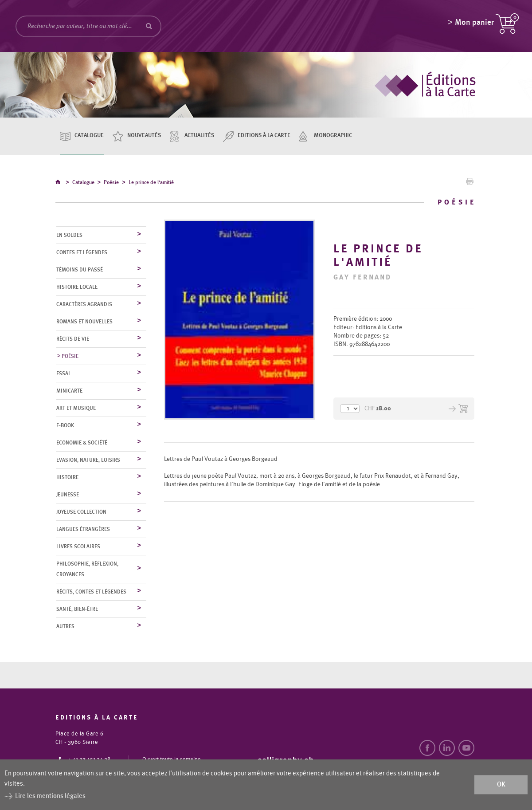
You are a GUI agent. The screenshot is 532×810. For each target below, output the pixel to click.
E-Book (65, 426)
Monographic (333, 136)
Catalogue (89, 136)
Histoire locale (77, 287)
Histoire (67, 478)
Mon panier (474, 24)
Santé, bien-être (77, 609)
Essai (63, 374)
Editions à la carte (264, 136)
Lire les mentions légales (50, 796)
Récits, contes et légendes (91, 592)
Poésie (111, 184)
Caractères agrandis (84, 305)
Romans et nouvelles (84, 322)
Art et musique (76, 409)
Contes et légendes (82, 253)
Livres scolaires (78, 547)
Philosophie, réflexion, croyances (87, 570)
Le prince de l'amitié (151, 184)
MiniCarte (69, 391)
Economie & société (82, 443)
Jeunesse (68, 495)
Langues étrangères (83, 530)
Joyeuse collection (81, 512)
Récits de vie (73, 339)
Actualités (199, 136)
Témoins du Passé (80, 270)
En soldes (69, 236)
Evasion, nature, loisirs (88, 460)
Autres (65, 627)
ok (501, 784)
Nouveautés (144, 136)
